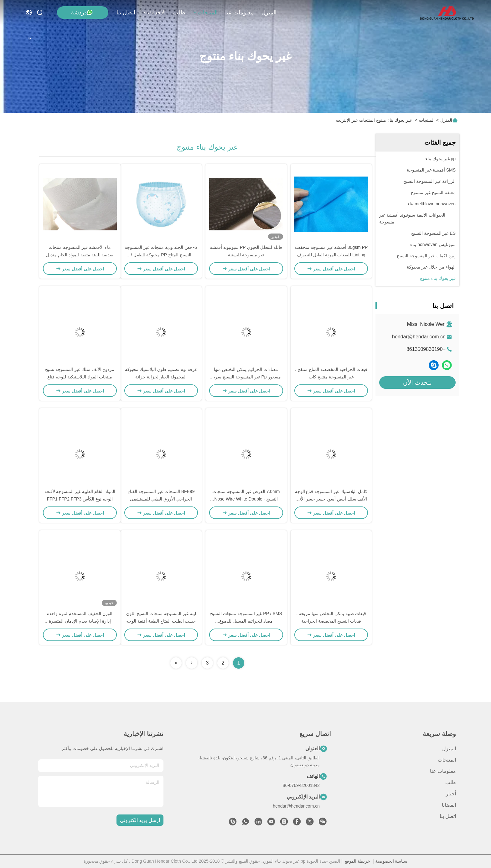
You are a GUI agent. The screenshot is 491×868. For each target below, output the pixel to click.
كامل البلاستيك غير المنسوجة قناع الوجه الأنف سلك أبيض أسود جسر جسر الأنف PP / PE (331, 499)
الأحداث (154, 13)
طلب (179, 13)
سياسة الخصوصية (391, 861)
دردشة (82, 12)
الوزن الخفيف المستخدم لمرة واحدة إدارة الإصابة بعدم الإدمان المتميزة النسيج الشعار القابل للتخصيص (80, 621)
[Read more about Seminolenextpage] (192, 663)
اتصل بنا (126, 13)
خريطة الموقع (357, 861)
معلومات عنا (240, 13)
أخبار (451, 794)
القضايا (449, 805)
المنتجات (205, 13)
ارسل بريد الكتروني (140, 820)
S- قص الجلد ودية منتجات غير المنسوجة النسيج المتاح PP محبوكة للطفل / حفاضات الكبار (161, 255)
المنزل (269, 13)
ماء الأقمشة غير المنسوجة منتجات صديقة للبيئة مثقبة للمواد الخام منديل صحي (80, 255)
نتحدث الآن (418, 383)
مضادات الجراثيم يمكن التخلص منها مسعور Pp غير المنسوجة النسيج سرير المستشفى (246, 377)
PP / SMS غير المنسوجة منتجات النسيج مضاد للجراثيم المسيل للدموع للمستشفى (246, 621)
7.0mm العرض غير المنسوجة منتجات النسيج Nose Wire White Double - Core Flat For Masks (246, 499)
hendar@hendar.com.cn (419, 337)
